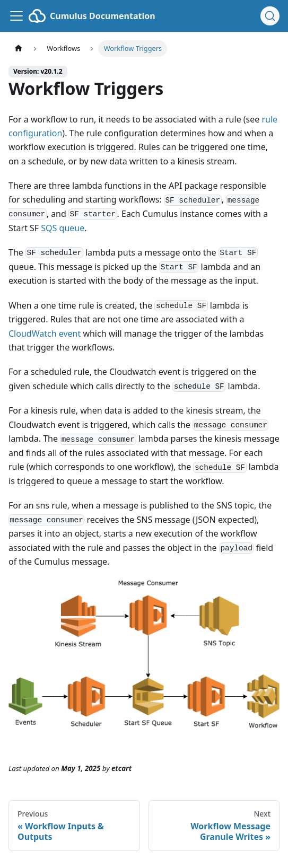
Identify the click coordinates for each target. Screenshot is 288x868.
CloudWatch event (45, 334)
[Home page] (19, 49)
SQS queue (63, 228)
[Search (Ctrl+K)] (270, 16)
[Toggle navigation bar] (16, 16)
